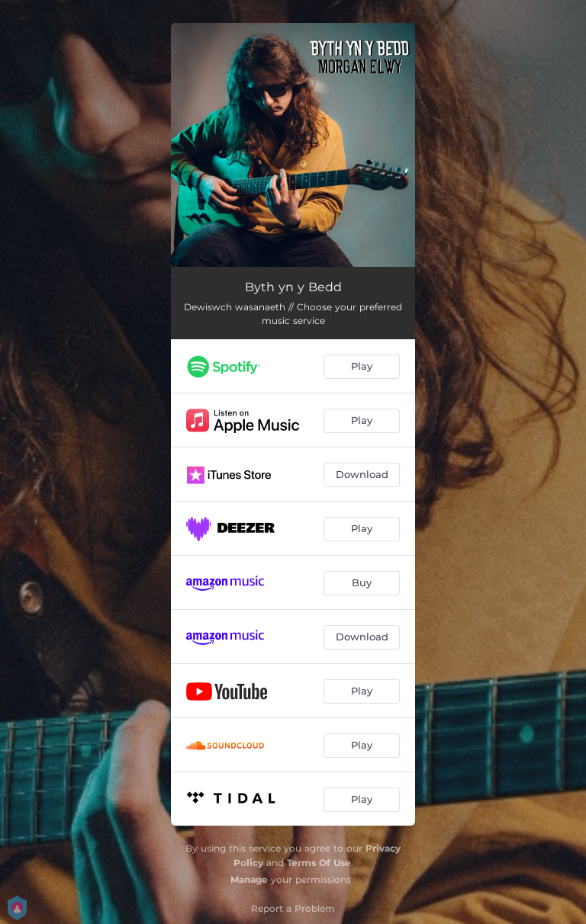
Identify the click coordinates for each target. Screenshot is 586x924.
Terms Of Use (319, 863)
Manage (249, 879)
